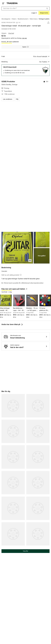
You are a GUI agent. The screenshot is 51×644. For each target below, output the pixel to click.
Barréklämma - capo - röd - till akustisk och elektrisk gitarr (18, 309)
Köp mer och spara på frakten (15, 289)
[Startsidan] (12, 3)
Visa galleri (42, 256)
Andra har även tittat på (12, 324)
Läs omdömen (8, 99)
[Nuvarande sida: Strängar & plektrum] (45, 19)
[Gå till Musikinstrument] (23, 19)
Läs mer (24, 38)
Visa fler (25, 551)
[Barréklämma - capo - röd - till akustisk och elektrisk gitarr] (19, 300)
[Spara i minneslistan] (25, 47)
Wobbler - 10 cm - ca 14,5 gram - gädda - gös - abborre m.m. (32, 309)
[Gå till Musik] (14, 19)
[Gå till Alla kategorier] (6, 19)
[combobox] (25, 8)
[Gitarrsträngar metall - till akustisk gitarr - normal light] (6, 300)
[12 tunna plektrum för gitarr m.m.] (45, 300)
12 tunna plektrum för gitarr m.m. (44, 309)
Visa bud (11, 33)
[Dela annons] (48, 23)
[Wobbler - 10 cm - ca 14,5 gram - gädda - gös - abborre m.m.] (32, 300)
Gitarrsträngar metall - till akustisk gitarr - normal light (5, 309)
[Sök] (47, 8)
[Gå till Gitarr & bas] (33, 19)
